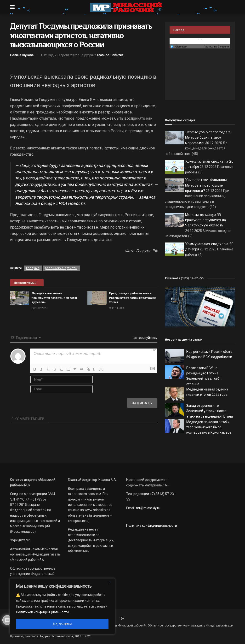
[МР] (200, 306)
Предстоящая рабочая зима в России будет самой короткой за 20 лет (133, 298)
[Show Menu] (12, 7)
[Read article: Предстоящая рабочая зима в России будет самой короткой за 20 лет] (97, 298)
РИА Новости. (72, 203)
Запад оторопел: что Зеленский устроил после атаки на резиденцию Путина (210, 411)
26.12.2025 (39, 308)
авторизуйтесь (145, 338)
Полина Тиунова (22, 55)
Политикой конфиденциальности (42, 612)
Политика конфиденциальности (152, 526)
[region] (62, 606)
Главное (103, 55)
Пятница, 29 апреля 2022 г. (60, 55)
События (117, 55)
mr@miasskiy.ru (148, 508)
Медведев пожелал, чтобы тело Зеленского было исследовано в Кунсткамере (209, 427)
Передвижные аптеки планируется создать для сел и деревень (54, 298)
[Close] (110, 582)
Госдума (33, 268)
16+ (122, 618)
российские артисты (61, 268)
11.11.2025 (117, 308)
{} (95, 369)
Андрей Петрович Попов (56, 636)
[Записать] (142, 403)
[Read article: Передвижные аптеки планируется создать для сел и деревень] (20, 298)
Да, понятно (62, 624)
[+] (101, 369)
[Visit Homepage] (126, 7)
